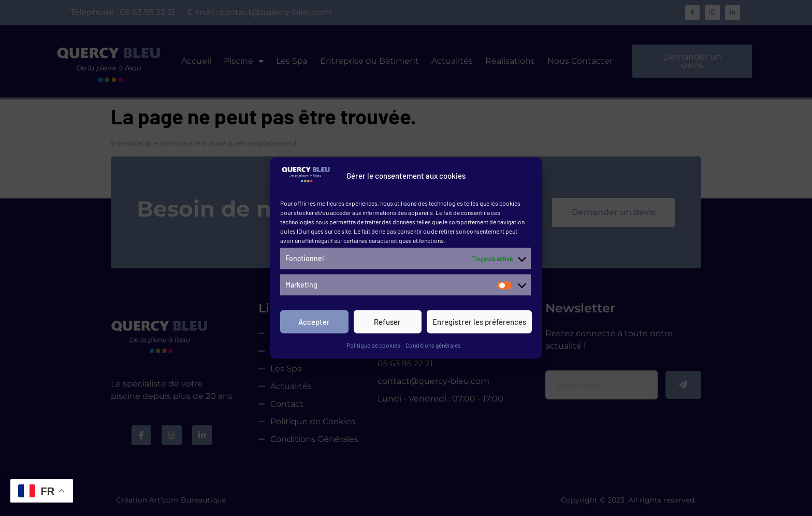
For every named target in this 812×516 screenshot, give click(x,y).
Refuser (387, 323)
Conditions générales (433, 347)
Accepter (314, 323)
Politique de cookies (373, 347)
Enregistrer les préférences (479, 323)
